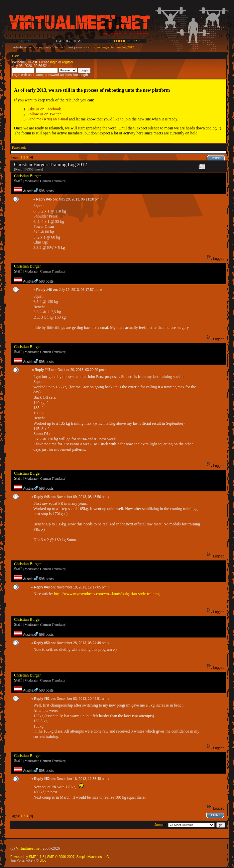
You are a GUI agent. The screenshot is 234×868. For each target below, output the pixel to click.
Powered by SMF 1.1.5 (27, 857)
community (44, 47)
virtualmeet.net (22, 47)
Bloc (43, 860)
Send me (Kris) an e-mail (48, 119)
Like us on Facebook (44, 109)
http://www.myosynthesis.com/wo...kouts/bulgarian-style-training (107, 594)
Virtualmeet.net (28, 848)
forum (59, 47)
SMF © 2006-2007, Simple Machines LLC (78, 857)
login (54, 62)
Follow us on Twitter (44, 114)
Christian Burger (27, 176)
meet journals (76, 47)
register (68, 62)
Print (216, 158)
